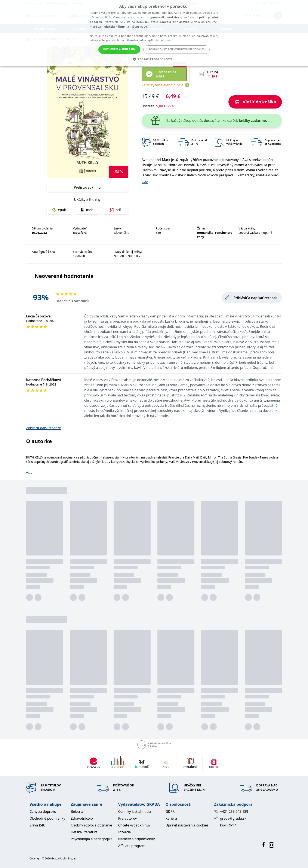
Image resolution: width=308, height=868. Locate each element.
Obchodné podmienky (47, 818)
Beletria (77, 811)
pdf (115, 210)
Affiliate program (132, 846)
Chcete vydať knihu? (134, 825)
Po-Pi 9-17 (228, 825)
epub (59, 210)
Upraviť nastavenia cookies (187, 825)
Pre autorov (128, 818)
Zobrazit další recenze (44, 428)
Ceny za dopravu (43, 811)
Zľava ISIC (37, 825)
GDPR (170, 811)
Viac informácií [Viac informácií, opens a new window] (164, 40)
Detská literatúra (84, 832)
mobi (87, 210)
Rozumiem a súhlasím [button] (119, 49)
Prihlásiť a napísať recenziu (252, 298)
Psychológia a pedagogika (92, 839)
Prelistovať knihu (87, 187)
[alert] (154, 33)
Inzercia (125, 832)
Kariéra (171, 818)
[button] (154, 59)
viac (145, 182)
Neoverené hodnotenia (64, 276)
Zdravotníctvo (82, 818)
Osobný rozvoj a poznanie (91, 825)
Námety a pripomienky (137, 839)
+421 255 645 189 (231, 811)
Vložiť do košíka (255, 102)
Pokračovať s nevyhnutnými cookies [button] (176, 49)
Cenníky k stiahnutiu (135, 811)
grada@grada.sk (230, 818)
